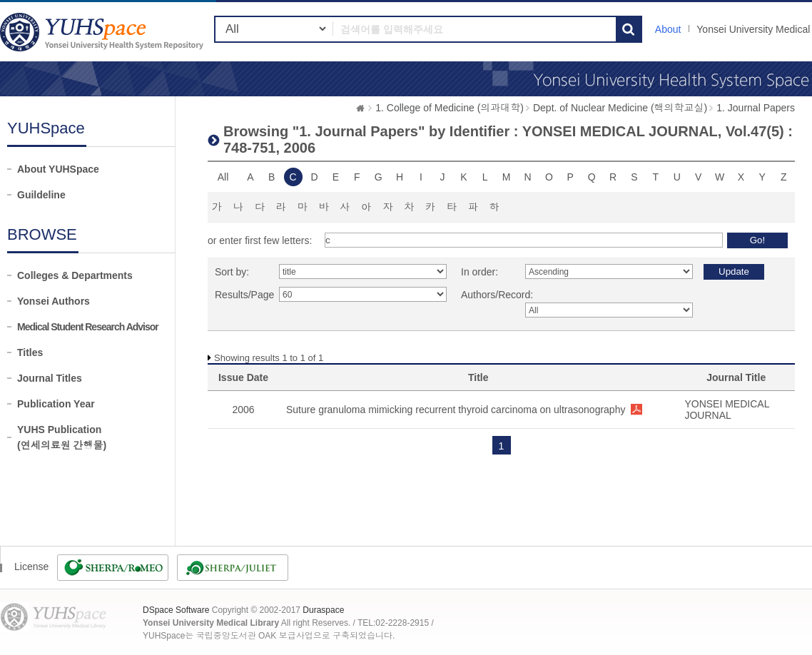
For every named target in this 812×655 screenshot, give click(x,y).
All (223, 177)
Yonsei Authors (54, 301)
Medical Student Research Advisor (88, 327)
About (668, 29)
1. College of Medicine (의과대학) (450, 108)
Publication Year (56, 404)
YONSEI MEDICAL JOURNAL (727, 410)
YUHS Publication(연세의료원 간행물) (62, 437)
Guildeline (41, 195)
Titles (30, 352)
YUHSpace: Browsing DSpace (103, 32)
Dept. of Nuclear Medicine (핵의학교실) (620, 108)
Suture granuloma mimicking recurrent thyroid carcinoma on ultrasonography (456, 410)
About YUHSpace (58, 169)
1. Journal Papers (756, 108)
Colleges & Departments (75, 275)
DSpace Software (176, 610)
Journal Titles (50, 378)
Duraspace (323, 610)
